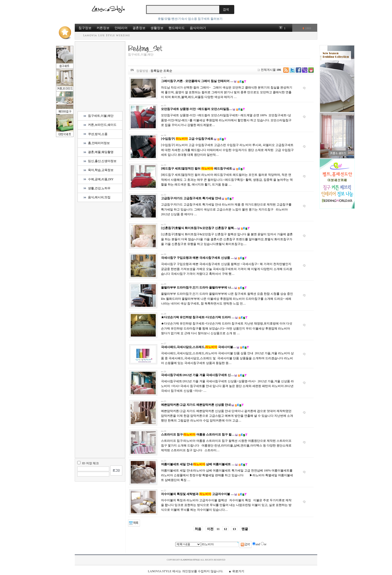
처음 (198, 529)
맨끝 (245, 529)
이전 (210, 529)
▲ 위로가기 (236, 571)
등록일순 (156, 71)
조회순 (168, 71)
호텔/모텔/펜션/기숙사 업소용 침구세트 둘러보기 (190, 19)
